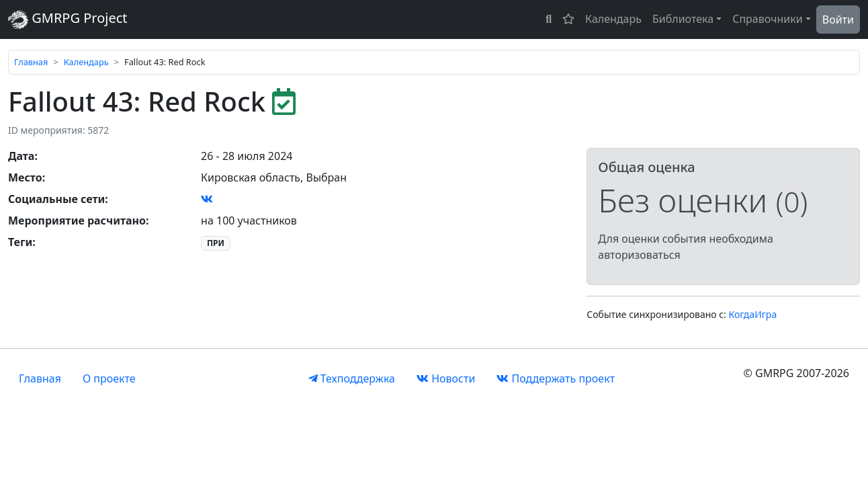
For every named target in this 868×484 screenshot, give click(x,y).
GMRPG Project (68, 19)
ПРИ (216, 243)
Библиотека (683, 19)
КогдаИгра (753, 314)
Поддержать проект (556, 378)
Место (25, 177)
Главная (31, 62)
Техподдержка (352, 378)
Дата (21, 156)
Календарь (613, 19)
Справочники (768, 19)
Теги (20, 242)
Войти (838, 19)
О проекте (109, 378)
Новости (446, 378)
